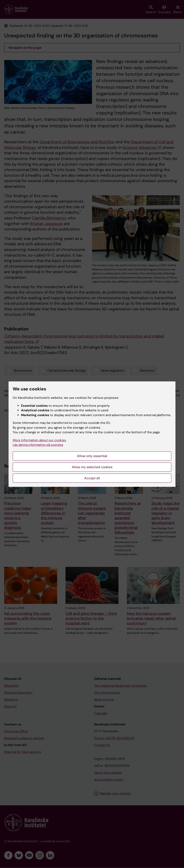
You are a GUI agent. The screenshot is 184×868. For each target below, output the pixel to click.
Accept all (92, 478)
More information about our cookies (39, 440)
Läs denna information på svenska (38, 445)
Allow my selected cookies (92, 467)
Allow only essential (92, 456)
